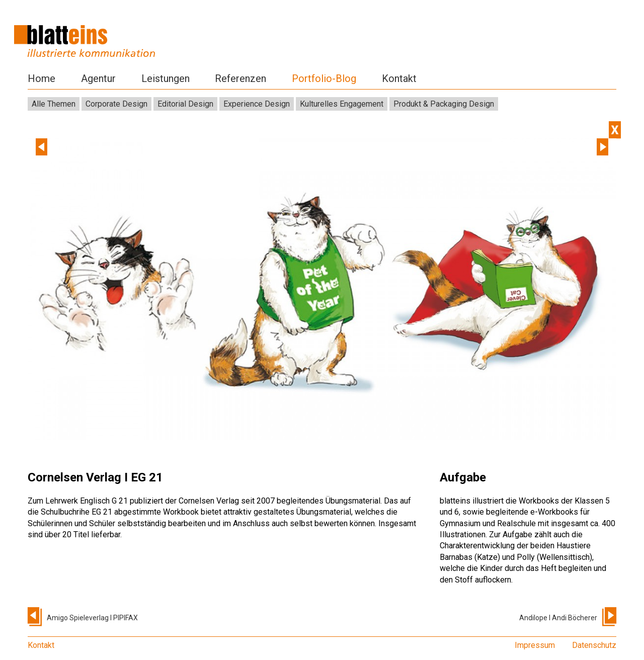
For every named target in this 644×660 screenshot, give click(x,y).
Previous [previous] (42, 147)
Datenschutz (594, 645)
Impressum (535, 645)
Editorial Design (185, 104)
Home (42, 78)
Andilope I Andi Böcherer (558, 618)
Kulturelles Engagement (342, 104)
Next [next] (602, 147)
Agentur (98, 78)
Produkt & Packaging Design (444, 104)
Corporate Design (116, 104)
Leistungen (166, 78)
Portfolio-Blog (324, 78)
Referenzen (240, 78)
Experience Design (257, 104)
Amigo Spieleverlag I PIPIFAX (92, 618)
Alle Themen (54, 104)
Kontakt (399, 78)
